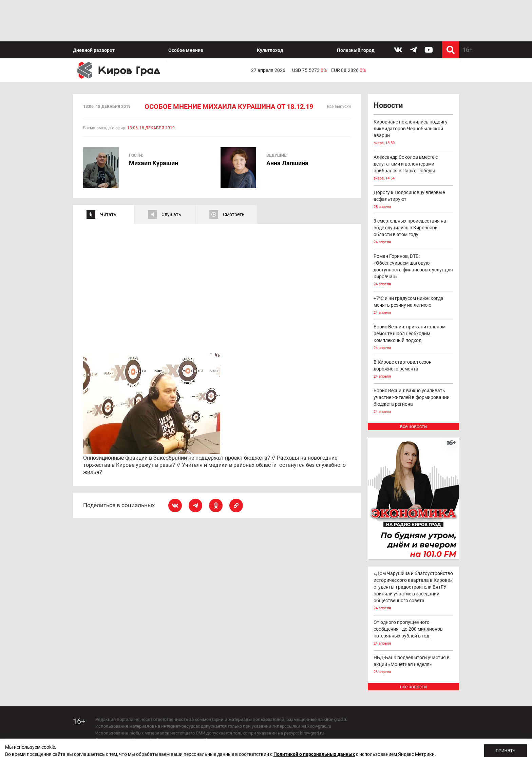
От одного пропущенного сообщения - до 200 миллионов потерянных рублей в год (414, 592)
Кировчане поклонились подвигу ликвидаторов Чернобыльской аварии (414, 92)
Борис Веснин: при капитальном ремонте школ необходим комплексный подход (414, 297)
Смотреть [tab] (234, 173)
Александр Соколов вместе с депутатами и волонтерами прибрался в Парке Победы (414, 127)
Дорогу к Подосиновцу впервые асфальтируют (414, 159)
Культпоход (270, 9)
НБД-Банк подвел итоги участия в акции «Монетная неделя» (414, 624)
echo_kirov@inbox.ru (150, 726)
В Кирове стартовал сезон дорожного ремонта (414, 329)
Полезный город (356, 9)
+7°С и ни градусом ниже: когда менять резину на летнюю (414, 265)
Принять (506, 751)
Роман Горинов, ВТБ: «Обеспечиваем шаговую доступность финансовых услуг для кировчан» (414, 230)
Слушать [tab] (171, 173)
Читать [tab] (108, 173)
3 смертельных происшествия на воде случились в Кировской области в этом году (414, 191)
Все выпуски (339, 65)
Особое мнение (186, 9)
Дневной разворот (94, 9)
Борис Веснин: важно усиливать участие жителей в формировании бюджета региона (414, 360)
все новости (413, 385)
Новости (388, 64)
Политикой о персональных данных (314, 754)
